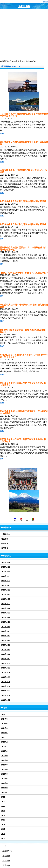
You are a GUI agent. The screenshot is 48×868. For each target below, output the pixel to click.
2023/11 (4, 746)
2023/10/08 (6, 668)
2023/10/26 (6, 585)
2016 (3, 824)
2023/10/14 (6, 640)
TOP (2, 133)
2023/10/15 (6, 636)
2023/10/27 (6, 581)
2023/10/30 (6, 567)
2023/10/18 (6, 622)
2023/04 (4, 779)
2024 (3, 714)
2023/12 (4, 742)
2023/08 (4, 760)
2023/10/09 (6, 663)
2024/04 (4, 719)
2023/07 (4, 765)
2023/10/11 (6, 654)
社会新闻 (5, 539)
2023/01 (4, 792)
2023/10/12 (6, 650)
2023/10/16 (6, 631)
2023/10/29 (6, 572)
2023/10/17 (6, 627)
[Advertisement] (24, 35)
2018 (3, 815)
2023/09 (4, 756)
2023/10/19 (6, 617)
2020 (3, 806)
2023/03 (4, 783)
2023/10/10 (6, 659)
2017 (3, 820)
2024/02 (4, 728)
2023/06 (4, 769)
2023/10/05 (6, 682)
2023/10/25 (6, 590)
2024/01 (4, 733)
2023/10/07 (6, 672)
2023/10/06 (6, 677)
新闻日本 (24, 6)
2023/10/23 (6, 599)
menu (45, 2)
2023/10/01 (6, 700)
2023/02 (4, 788)
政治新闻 (5, 544)
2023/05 (4, 774)
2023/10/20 (6, 613)
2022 (3, 797)
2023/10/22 (6, 604)
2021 (3, 801)
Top (4, 846)
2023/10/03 (6, 691)
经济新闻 (5, 548)
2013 (3, 838)
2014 (3, 834)
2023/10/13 (6, 645)
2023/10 (4, 751)
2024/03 (4, 724)
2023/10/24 (6, 594)
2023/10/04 (6, 686)
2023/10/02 (6, 695)
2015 (3, 829)
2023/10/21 (6, 608)
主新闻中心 (6, 534)
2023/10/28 (6, 576)
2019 (3, 811)
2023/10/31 (6, 562)
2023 (3, 737)
